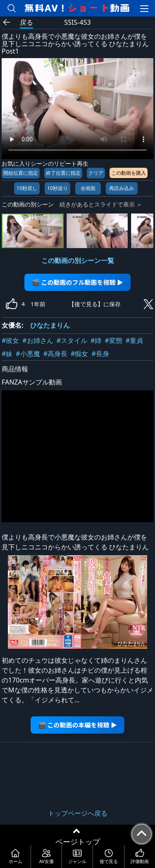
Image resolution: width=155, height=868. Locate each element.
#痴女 (79, 354)
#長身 (100, 354)
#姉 (96, 340)
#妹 (7, 354)
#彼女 (10, 340)
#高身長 (55, 354)
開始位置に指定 (21, 173)
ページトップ (78, 842)
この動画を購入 (129, 173)
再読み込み (122, 188)
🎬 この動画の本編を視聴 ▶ (77, 725)
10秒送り (57, 188)
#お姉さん (38, 340)
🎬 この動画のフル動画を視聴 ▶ (77, 282)
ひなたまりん (50, 325)
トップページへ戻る (78, 813)
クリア (96, 173)
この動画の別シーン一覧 (78, 260)
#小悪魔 (28, 354)
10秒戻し (27, 188)
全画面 (88, 188)
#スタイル (72, 340)
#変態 (113, 340)
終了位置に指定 (63, 173)
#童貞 (134, 340)
